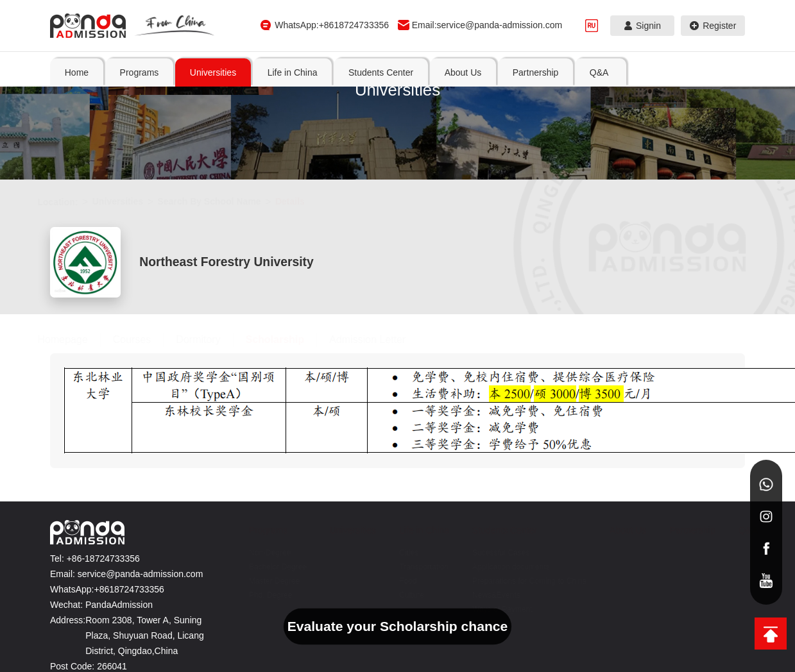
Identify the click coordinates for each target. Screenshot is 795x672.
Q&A (742, 505)
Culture (555, 580)
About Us (675, 510)
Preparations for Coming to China (621, 576)
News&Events (616, 598)
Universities (124, 201)
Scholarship (281, 314)
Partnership (710, 505)
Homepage (69, 314)
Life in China (555, 510)
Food (551, 566)
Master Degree (470, 591)
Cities (552, 537)
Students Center (625, 505)
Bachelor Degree (473, 562)
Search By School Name (215, 201)
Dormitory (204, 314)
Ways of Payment (622, 612)
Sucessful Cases (621, 527)
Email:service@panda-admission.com (487, 25)
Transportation (568, 551)
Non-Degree (470, 534)
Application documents (611, 548)
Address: (68, 601)
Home (77, 72)
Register (713, 26)
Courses (139, 314)
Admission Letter (374, 314)
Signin (643, 26)
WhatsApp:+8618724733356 (332, 25)
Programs (477, 505)
